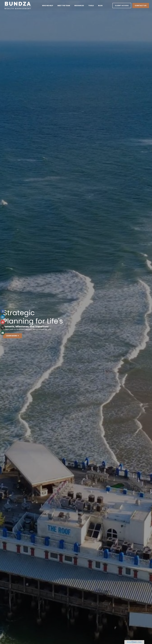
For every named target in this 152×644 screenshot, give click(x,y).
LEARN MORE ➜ (12, 336)
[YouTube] (3, 322)
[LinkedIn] (3, 317)
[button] (48, 5)
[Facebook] (3, 311)
